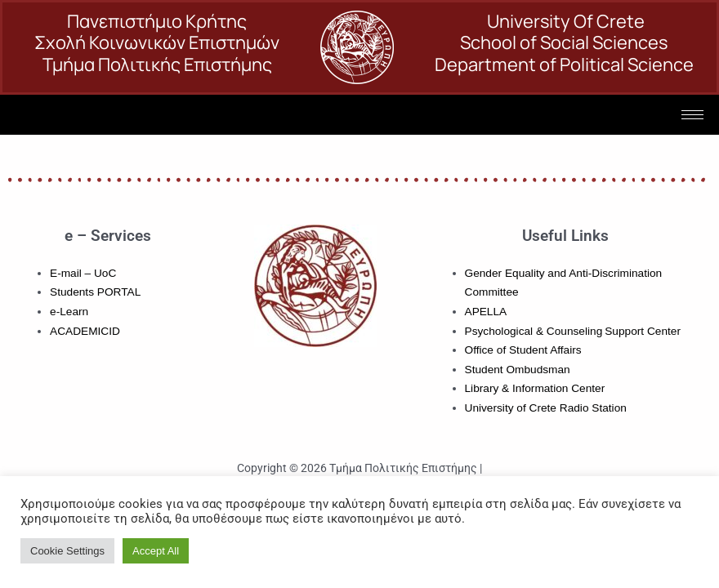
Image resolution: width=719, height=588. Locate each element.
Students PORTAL (95, 292)
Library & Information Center (535, 388)
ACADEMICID (85, 331)
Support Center (643, 331)
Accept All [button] (156, 551)
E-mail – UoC (83, 273)
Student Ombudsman (518, 370)
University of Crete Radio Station (546, 408)
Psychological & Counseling (534, 331)
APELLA (486, 312)
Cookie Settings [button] (67, 551)
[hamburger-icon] (692, 115)
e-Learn (69, 312)
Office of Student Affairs (523, 350)
